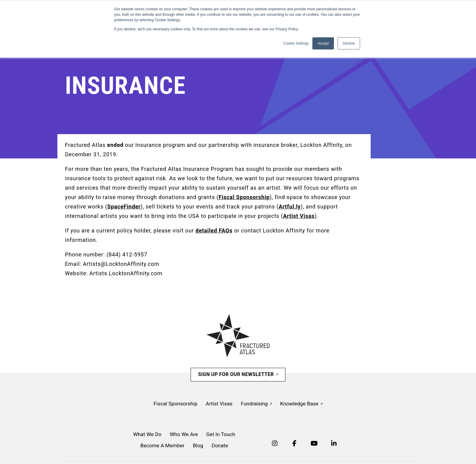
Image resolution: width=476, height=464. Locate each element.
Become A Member (162, 445)
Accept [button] (323, 43)
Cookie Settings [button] (296, 43)
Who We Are (184, 434)
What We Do (147, 434)
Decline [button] (349, 43)
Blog (198, 445)
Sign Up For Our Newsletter (238, 374)
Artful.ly (290, 207)
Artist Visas (299, 216)
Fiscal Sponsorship (244, 197)
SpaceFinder (124, 207)
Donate (220, 445)
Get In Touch (221, 434)
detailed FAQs (214, 230)
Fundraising (256, 404)
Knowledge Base (301, 404)
